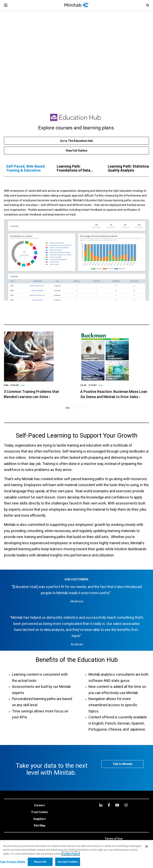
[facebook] (109, 805)
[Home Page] (77, 5)
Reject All (40, 862)
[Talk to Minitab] (122, 764)
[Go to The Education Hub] (76, 141)
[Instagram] (126, 805)
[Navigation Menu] (6, 5)
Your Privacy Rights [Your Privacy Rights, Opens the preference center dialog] (13, 862)
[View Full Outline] (76, 150)
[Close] (147, 846)
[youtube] (117, 805)
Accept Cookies (68, 862)
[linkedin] (101, 805)
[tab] (27, 168)
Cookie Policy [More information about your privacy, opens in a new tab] (71, 854)
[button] (148, 5)
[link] (38, 364)
